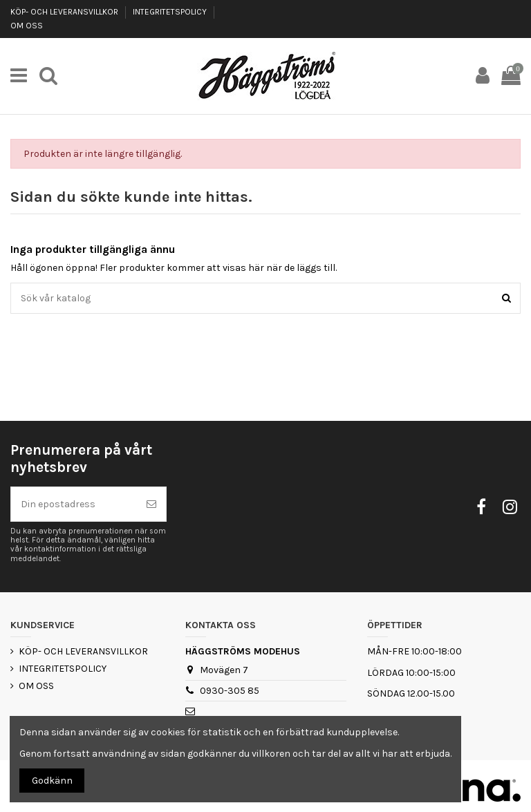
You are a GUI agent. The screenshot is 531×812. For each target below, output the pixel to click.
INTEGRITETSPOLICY (171, 12)
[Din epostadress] (74, 504)
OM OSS (27, 26)
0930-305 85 (230, 691)
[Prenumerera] (151, 504)
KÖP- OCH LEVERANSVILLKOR (65, 12)
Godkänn (52, 781)
